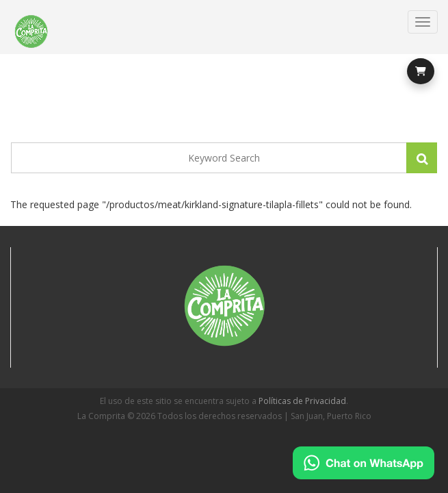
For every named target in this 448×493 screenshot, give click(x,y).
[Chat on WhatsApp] (364, 463)
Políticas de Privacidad (302, 401)
